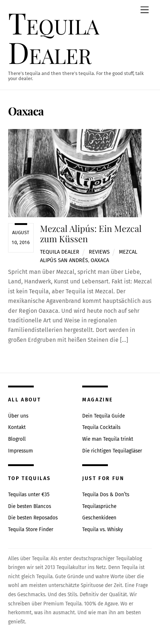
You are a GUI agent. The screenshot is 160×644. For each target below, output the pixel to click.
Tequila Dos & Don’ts (106, 495)
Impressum (21, 451)
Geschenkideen (99, 518)
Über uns (18, 416)
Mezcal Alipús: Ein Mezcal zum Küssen (91, 234)
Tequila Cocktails (101, 427)
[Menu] (145, 10)
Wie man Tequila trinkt (108, 439)
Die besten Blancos (30, 506)
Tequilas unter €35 (29, 495)
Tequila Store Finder (31, 529)
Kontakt (17, 427)
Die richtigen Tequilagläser (112, 451)
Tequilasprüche (99, 506)
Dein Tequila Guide (103, 416)
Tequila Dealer (60, 252)
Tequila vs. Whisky (103, 529)
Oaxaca (100, 260)
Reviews (99, 252)
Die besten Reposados (33, 518)
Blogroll (17, 439)
